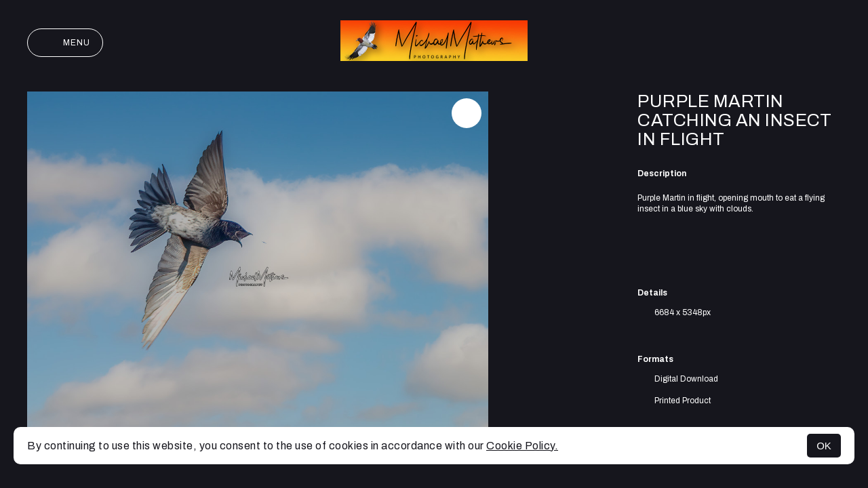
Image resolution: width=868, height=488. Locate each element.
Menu (65, 43)
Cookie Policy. (522, 446)
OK (824, 446)
